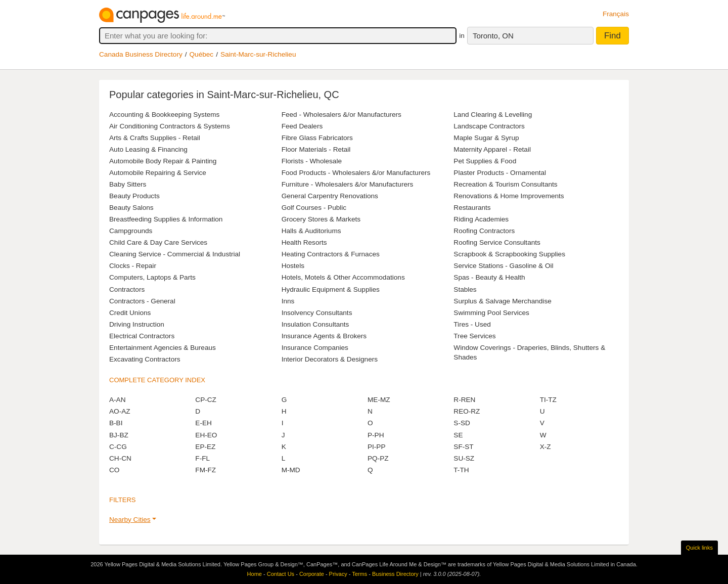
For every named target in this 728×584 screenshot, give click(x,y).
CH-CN (120, 458)
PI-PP (377, 447)
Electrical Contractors (142, 336)
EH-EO (206, 435)
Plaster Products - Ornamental (500, 173)
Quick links (699, 548)
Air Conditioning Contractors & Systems (170, 126)
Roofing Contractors (484, 231)
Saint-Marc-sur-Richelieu (258, 54)
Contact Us (281, 574)
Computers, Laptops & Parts (152, 277)
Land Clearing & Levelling (493, 115)
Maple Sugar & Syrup (486, 138)
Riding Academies (481, 219)
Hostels (293, 266)
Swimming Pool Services (491, 313)
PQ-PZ (378, 458)
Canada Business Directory (141, 54)
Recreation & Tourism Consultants (505, 184)
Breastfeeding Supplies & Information (166, 219)
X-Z (545, 447)
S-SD (462, 423)
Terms (359, 574)
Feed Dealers (302, 126)
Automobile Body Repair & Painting (163, 161)
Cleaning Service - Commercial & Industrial (175, 254)
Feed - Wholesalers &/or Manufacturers (342, 115)
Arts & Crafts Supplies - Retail (155, 138)
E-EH (203, 423)
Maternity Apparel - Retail (492, 149)
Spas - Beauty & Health (489, 277)
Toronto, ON (493, 36)
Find (612, 36)
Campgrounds (131, 231)
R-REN (464, 400)
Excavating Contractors (145, 359)
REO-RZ (467, 411)
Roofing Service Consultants (497, 242)
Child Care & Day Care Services (158, 242)
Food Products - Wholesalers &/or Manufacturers (356, 173)
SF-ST (463, 447)
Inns (288, 301)
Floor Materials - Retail (316, 149)
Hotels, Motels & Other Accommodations (343, 277)
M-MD (291, 470)
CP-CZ (206, 400)
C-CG (118, 447)
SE (458, 435)
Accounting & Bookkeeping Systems (164, 115)
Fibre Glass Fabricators (317, 138)
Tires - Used (472, 324)
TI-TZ (548, 400)
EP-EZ (205, 447)
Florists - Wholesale (312, 161)
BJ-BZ (119, 435)
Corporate (312, 574)
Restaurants (472, 208)
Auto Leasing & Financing (148, 149)
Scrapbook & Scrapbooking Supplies (509, 254)
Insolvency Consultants (317, 313)
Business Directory (395, 574)
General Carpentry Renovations (330, 196)
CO (114, 470)
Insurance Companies (315, 348)
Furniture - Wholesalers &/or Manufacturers (348, 184)
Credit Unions (130, 313)
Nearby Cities (130, 520)
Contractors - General (142, 301)
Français (616, 14)
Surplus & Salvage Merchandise (502, 301)
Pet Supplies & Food (485, 161)
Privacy (338, 574)
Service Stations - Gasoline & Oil (503, 266)
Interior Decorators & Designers (330, 359)
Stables (465, 289)
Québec (202, 54)
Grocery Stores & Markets (321, 219)
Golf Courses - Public (314, 208)
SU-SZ (464, 458)
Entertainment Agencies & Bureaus (163, 348)
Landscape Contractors (489, 126)
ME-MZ (379, 400)
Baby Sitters (128, 184)
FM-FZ (206, 470)
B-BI (116, 423)
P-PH (376, 435)
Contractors (127, 289)
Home (255, 574)
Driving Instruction (137, 324)
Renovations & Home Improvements (509, 196)
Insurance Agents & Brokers (324, 336)
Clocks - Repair (133, 266)
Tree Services (474, 336)
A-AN (117, 400)
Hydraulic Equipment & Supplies (331, 289)
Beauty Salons (131, 208)
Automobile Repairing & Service (158, 173)
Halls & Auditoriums (311, 231)
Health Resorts (304, 242)
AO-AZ (120, 411)
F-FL (202, 458)
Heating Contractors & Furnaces (331, 254)
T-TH (461, 470)
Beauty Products (134, 196)
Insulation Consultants (315, 324)
